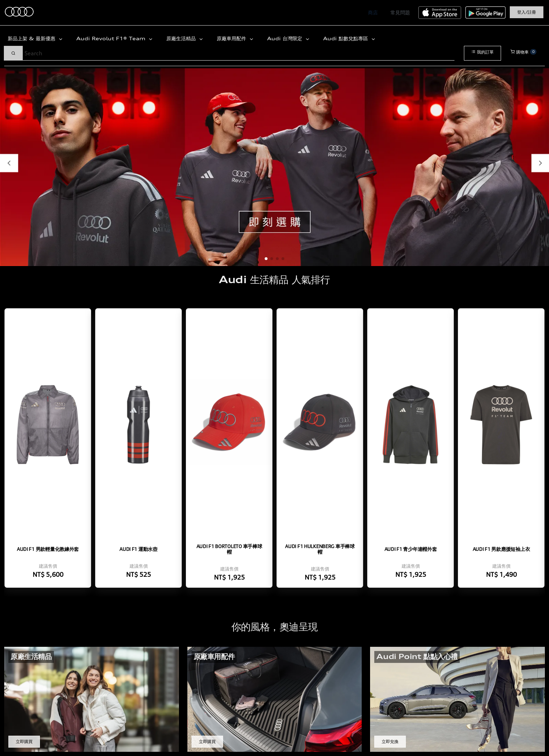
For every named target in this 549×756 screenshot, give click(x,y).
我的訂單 (482, 52)
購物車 (523, 52)
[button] (266, 259)
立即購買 (24, 741)
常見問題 (400, 12)
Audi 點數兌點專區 (346, 38)
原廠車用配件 (232, 38)
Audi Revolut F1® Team (112, 38)
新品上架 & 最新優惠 (32, 38)
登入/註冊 (527, 12)
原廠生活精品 (182, 38)
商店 (373, 12)
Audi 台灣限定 (286, 38)
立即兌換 (390, 741)
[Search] (238, 53)
